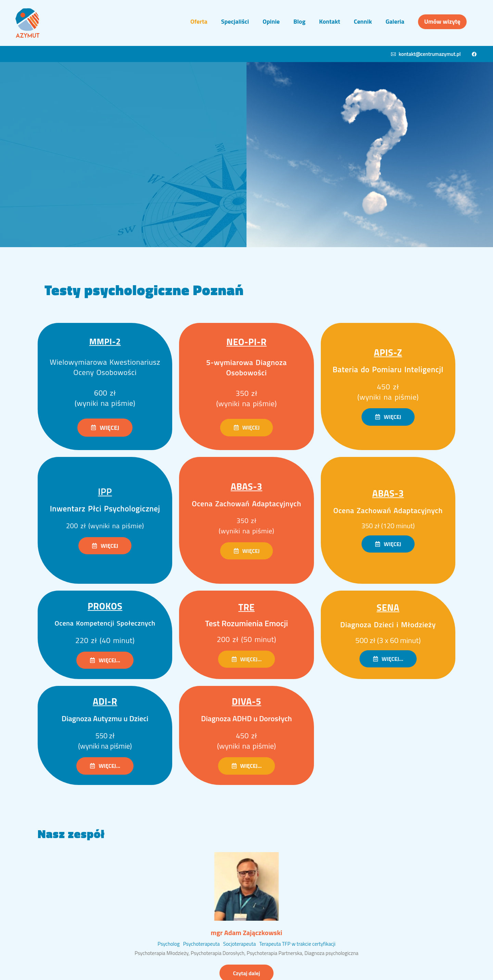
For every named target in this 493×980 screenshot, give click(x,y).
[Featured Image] (246, 886)
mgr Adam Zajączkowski (247, 933)
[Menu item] (199, 22)
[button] (105, 428)
